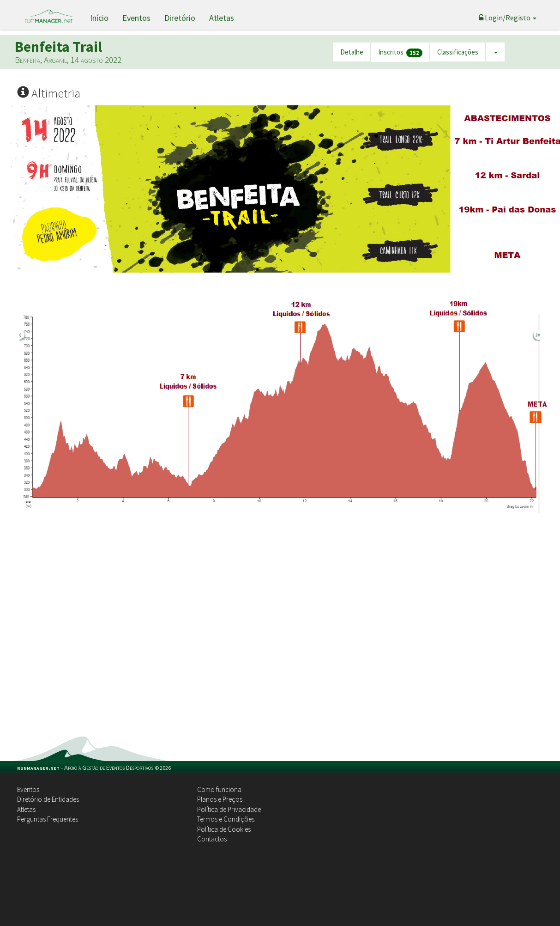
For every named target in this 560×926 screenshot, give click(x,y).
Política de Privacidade (229, 809)
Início (99, 18)
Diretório (180, 18)
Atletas (222, 18)
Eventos (136, 18)
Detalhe (352, 52)
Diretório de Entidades (48, 799)
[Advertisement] (103, 632)
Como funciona (219, 789)
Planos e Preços (220, 799)
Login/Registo (508, 18)
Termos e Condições (226, 819)
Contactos (212, 839)
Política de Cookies (224, 829)
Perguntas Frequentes (48, 819)
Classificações (458, 52)
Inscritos (400, 52)
